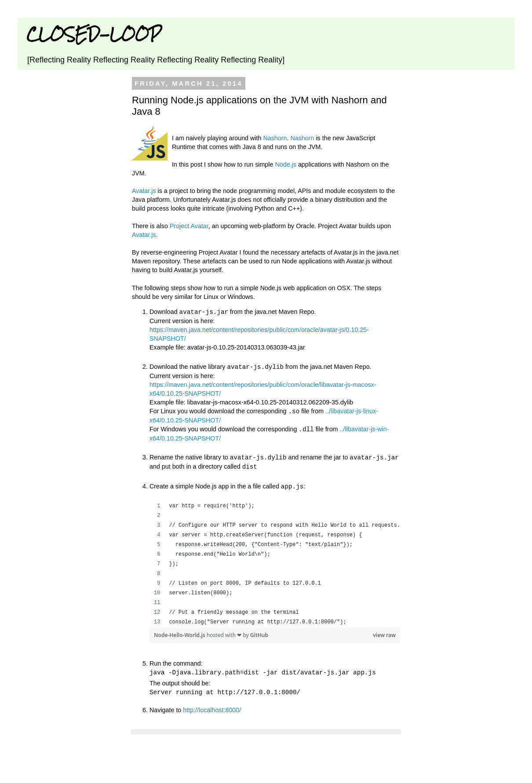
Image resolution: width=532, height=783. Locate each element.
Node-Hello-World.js (180, 632)
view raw (384, 632)
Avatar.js (144, 191)
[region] (275, 561)
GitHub (259, 632)
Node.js (285, 164)
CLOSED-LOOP (94, 34)
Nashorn (275, 138)
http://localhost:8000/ (212, 706)
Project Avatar (189, 226)
